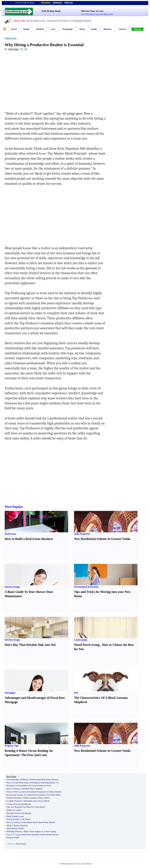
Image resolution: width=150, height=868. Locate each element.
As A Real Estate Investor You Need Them (42, 795)
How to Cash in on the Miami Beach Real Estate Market (31, 822)
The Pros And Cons (34, 755)
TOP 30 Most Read (51, 11)
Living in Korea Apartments (19, 804)
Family (94, 29)
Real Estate (10, 534)
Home (82, 29)
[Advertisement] (37, 82)
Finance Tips (19, 21)
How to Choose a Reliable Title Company (25, 789)
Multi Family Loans (15, 816)
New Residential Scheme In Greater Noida (102, 539)
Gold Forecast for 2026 (57, 21)
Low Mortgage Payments (80, 21)
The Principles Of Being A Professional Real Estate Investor (33, 779)
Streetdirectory (69, 864)
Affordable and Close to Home (36, 801)
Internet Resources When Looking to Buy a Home (28, 798)
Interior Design (12, 587)
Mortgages (10, 693)
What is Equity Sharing (17, 825)
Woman (137, 29)
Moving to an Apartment (17, 785)
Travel (14, 29)
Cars (53, 29)
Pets (76, 693)
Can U (9, 835)
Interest (123, 29)
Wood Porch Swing (87, 645)
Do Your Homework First (40, 785)
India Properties (82, 534)
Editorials (10, 38)
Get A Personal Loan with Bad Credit (97, 14)
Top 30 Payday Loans (36, 21)
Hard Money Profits (15, 828)
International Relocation (86, 587)
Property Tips (12, 746)
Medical (40, 29)
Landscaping (80, 640)
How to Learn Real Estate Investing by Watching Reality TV (33, 783)
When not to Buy (14, 810)
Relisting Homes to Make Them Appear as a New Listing (31, 831)
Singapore (46, 2)
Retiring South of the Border (19, 813)
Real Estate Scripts (15, 795)
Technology (67, 29)
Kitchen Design (12, 640)
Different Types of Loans (92, 11)
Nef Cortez (14, 49)
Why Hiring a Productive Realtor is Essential (44, 45)
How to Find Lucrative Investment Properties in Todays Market (34, 792)
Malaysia (69, 2)
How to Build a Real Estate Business (29, 539)
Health (26, 29)
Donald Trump (13, 837)
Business (108, 29)
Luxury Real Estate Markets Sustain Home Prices (36, 835)
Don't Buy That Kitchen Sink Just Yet (30, 645)
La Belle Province (14, 801)
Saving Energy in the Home (19, 819)
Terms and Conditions (84, 864)
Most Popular (14, 507)
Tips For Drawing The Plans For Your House (26, 807)
